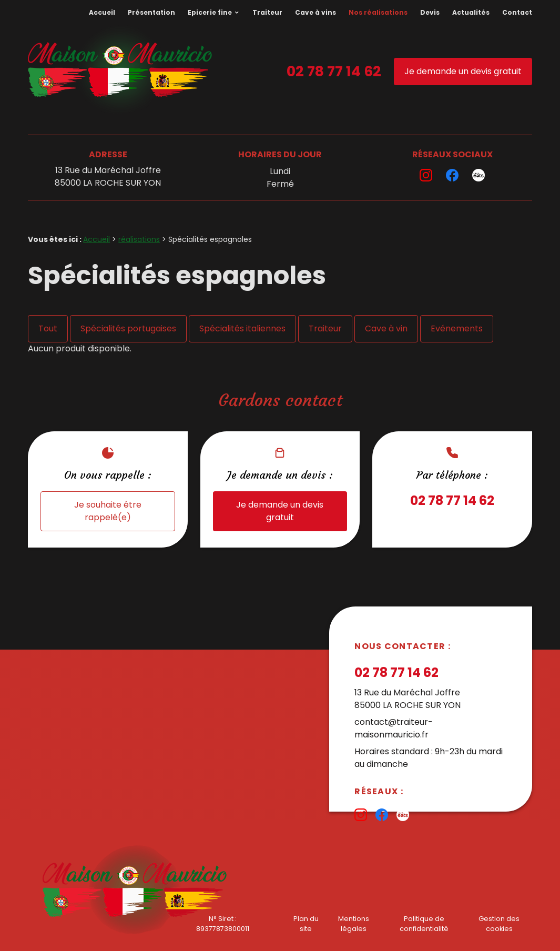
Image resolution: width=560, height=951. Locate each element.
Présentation (151, 12)
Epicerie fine (210, 12)
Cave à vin (386, 328)
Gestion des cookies (499, 924)
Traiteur (267, 12)
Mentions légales (354, 924)
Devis (430, 12)
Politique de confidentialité (424, 924)
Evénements (457, 328)
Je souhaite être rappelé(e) (108, 511)
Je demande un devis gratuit (463, 71)
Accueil (102, 12)
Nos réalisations (378, 12)
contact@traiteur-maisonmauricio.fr (394, 728)
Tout (48, 328)
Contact (517, 12)
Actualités (471, 12)
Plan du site (306, 924)
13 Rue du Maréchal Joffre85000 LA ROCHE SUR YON (108, 176)
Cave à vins (315, 12)
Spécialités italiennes (242, 328)
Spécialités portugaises (128, 328)
